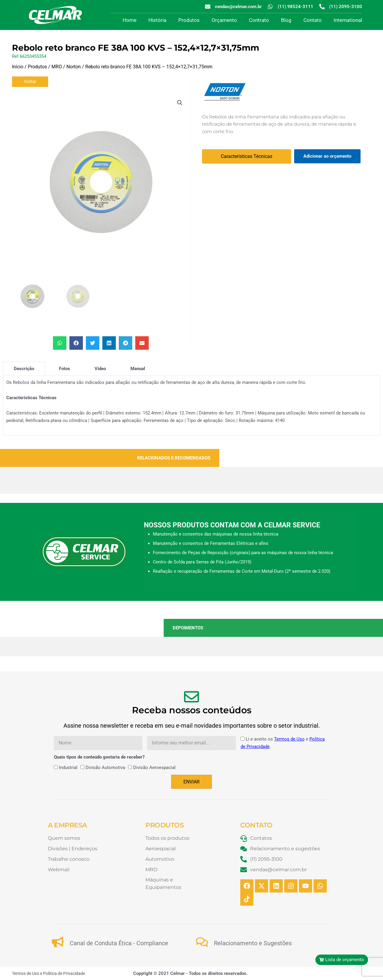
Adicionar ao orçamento (327, 156)
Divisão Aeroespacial (154, 767)
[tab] (24, 368)
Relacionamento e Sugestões (253, 943)
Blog (286, 20)
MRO (57, 67)
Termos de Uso (289, 739)
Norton (74, 67)
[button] (180, 103)
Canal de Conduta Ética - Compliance (119, 943)
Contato (313, 20)
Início (18, 67)
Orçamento (224, 20)
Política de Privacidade (64, 973)
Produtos (189, 20)
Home (130, 20)
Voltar (30, 82)
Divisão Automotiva (105, 767)
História (157, 20)
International (348, 20)
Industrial (68, 767)
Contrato (259, 20)
